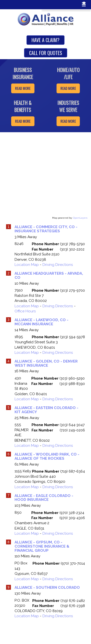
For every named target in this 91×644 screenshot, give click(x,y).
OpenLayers (80, 218)
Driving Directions (58, 265)
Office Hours (25, 311)
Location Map (27, 265)
